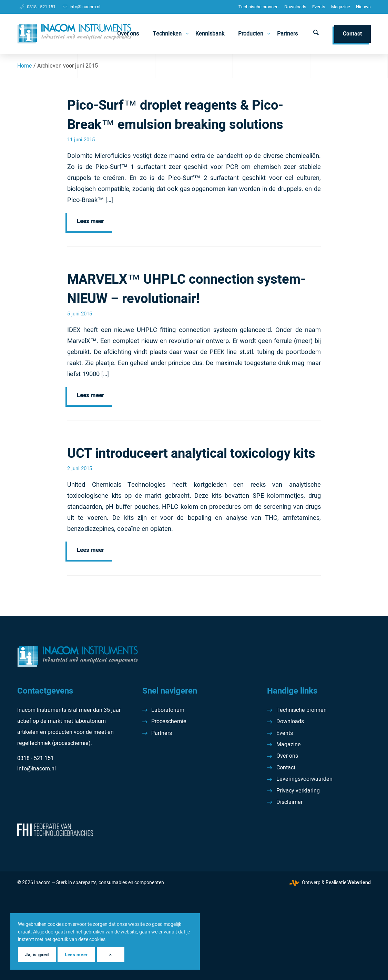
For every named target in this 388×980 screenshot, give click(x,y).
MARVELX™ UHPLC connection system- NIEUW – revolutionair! (186, 289)
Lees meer (90, 221)
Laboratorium (168, 710)
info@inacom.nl (85, 7)
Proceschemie (169, 721)
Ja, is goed (37, 955)
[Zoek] (316, 34)
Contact (286, 768)
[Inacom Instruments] (74, 34)
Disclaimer (289, 802)
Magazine (341, 7)
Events (319, 7)
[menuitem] (258, 7)
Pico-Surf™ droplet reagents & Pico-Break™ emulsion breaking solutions (175, 115)
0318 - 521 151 (41, 7)
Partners (162, 733)
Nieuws (363, 7)
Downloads (295, 7)
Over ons (287, 756)
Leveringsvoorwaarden (304, 779)
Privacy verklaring (298, 791)
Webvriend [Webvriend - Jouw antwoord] (359, 883)
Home (25, 66)
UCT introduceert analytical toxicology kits (191, 454)
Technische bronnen (258, 7)
